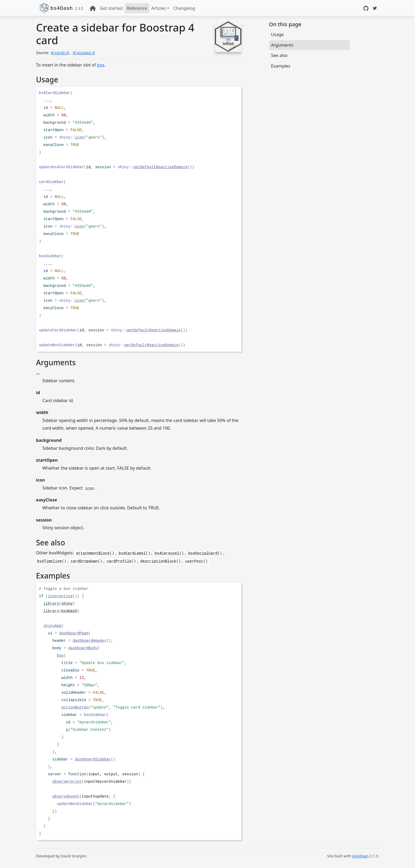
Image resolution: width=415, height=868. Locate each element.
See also (279, 55)
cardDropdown (84, 561)
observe (60, 782)
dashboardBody (83, 648)
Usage (277, 34)
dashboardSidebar (93, 759)
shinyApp (52, 626)
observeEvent (66, 796)
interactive (60, 596)
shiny (67, 604)
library (51, 604)
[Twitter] (375, 8)
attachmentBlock (93, 553)
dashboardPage (74, 633)
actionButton (75, 707)
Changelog (184, 8)
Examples (281, 66)
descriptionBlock (158, 561)
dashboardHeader (90, 641)
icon (79, 137)
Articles (159, 8)
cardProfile (119, 561)
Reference (137, 8)
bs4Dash (62, 8)
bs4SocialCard (203, 553)
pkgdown (360, 856)
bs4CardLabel (132, 553)
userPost (194, 561)
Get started (111, 8)
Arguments (282, 45)
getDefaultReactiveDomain (160, 167)
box (101, 65)
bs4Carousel (167, 553)
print (76, 782)
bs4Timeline (49, 561)
